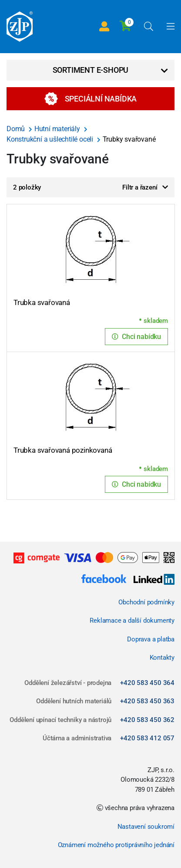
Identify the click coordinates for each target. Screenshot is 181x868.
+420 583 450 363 (147, 701)
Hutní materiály (58, 129)
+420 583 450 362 (147, 720)
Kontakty (162, 658)
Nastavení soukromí (146, 827)
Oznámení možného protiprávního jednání (116, 845)
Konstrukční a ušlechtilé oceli (51, 139)
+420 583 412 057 (147, 738)
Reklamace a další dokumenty (132, 620)
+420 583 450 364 (147, 683)
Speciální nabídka (91, 99)
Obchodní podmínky (146, 602)
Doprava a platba (151, 639)
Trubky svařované (129, 139)
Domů (17, 129)
